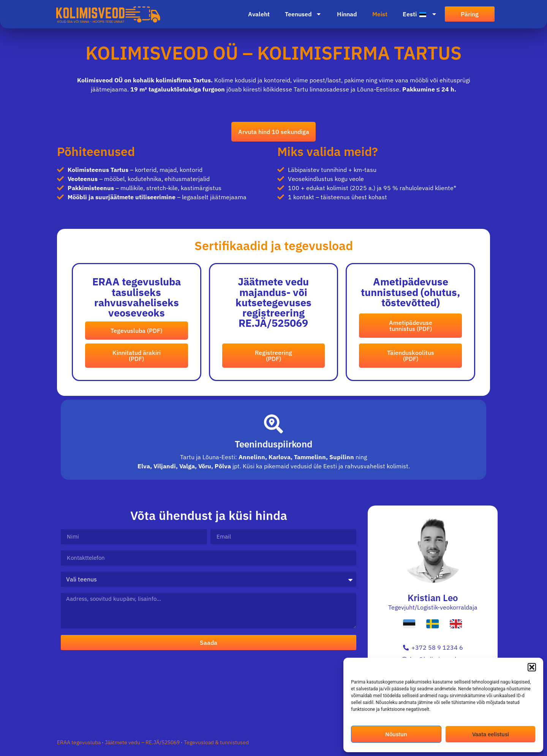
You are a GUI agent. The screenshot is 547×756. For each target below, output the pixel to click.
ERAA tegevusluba (79, 748)
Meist (380, 14)
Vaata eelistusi (491, 734)
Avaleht (259, 14)
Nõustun (396, 734)
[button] (532, 667)
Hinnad (347, 14)
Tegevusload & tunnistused (216, 748)
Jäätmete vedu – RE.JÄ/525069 (143, 748)
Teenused (303, 14)
